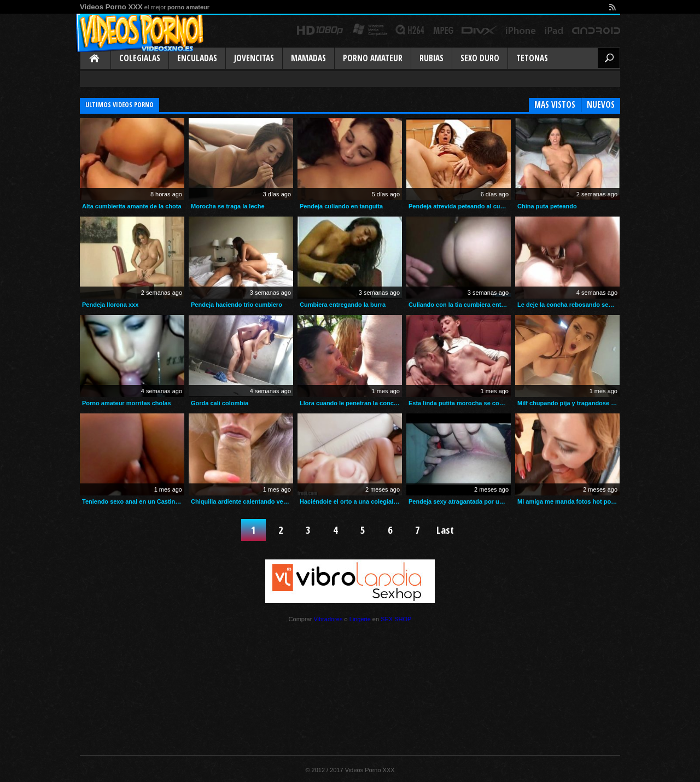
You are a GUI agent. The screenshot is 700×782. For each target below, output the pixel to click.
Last (445, 530)
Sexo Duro (480, 58)
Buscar (609, 58)
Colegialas (140, 58)
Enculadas (197, 58)
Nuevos (601, 105)
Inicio (95, 59)
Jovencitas (254, 58)
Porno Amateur (373, 58)
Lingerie (360, 619)
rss (612, 7)
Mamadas (308, 58)
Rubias (431, 58)
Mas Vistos (555, 105)
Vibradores (328, 619)
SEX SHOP (396, 619)
